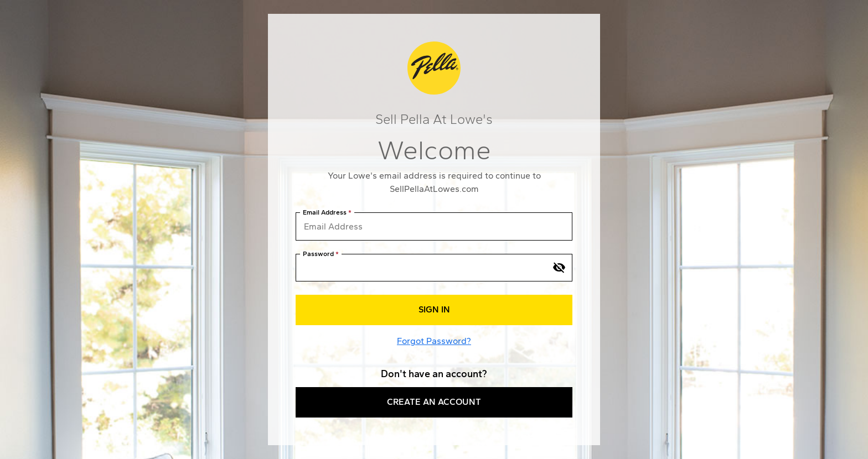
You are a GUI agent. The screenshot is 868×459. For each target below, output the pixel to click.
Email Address (325, 213)
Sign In (434, 309)
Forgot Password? (434, 341)
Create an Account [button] (434, 402)
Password (318, 254)
